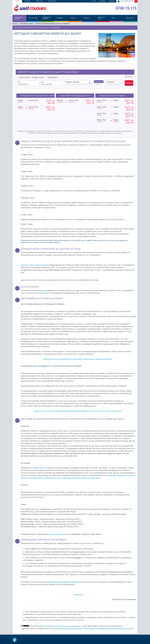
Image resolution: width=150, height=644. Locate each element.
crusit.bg (28, 1)
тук (27, 563)
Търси (129, 83)
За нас (94, 1)
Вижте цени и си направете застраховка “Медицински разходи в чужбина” (78, 359)
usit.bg (17, 1)
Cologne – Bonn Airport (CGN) (34, 265)
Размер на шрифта (135, 28)
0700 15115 (44, 293)
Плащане (112, 1)
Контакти (102, 1)
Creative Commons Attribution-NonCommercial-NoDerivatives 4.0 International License (95, 629)
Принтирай (132, 28)
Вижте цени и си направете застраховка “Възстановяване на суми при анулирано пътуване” (78, 411)
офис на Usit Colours (57, 534)
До (43, 82)
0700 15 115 (39, 468)
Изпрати (129, 28)
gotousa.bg (52, 1)
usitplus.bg (39, 1)
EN (136, 1)
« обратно (78, 595)
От (19, 82)
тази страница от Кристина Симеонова (59, 626)
